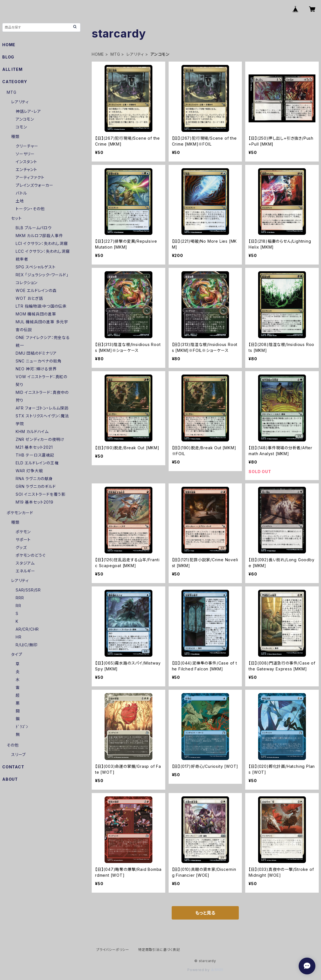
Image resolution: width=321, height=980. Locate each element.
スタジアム (25, 563)
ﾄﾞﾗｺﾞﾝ (22, 727)
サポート (23, 540)
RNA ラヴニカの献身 (34, 479)
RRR (20, 598)
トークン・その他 (30, 209)
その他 (13, 745)
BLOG (8, 57)
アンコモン (25, 119)
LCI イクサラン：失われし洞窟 (42, 243)
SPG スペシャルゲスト (36, 267)
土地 (20, 201)
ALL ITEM (12, 69)
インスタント (26, 162)
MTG (115, 54)
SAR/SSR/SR (28, 590)
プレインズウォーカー (35, 185)
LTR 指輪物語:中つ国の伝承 (41, 306)
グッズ (21, 547)
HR (19, 637)
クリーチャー (27, 146)
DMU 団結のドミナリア (36, 353)
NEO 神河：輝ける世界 (36, 369)
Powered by (205, 970)
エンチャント (26, 169)
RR (18, 606)
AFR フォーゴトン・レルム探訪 (42, 408)
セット (16, 218)
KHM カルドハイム (32, 431)
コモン (21, 127)
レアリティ (135, 54)
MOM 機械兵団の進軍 (36, 314)
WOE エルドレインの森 (36, 290)
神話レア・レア (28, 111)
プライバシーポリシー (113, 950)
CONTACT (13, 767)
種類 (15, 136)
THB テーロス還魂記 (35, 455)
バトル (21, 193)
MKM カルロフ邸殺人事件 (39, 236)
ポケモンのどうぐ (30, 555)
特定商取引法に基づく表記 (159, 950)
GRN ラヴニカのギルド (36, 486)
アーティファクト (30, 177)
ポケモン (23, 532)
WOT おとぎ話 (29, 298)
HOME (98, 54)
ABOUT (10, 779)
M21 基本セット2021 (34, 447)
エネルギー (25, 571)
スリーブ (18, 755)
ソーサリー (25, 154)
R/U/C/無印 (26, 645)
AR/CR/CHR (27, 629)
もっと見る (205, 913)
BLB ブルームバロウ (34, 228)
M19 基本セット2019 (34, 502)
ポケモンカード (20, 513)
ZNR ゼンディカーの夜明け (40, 439)
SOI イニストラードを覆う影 (41, 494)
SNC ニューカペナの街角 (38, 361)
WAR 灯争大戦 (29, 471)
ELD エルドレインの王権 (37, 463)
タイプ (17, 654)
